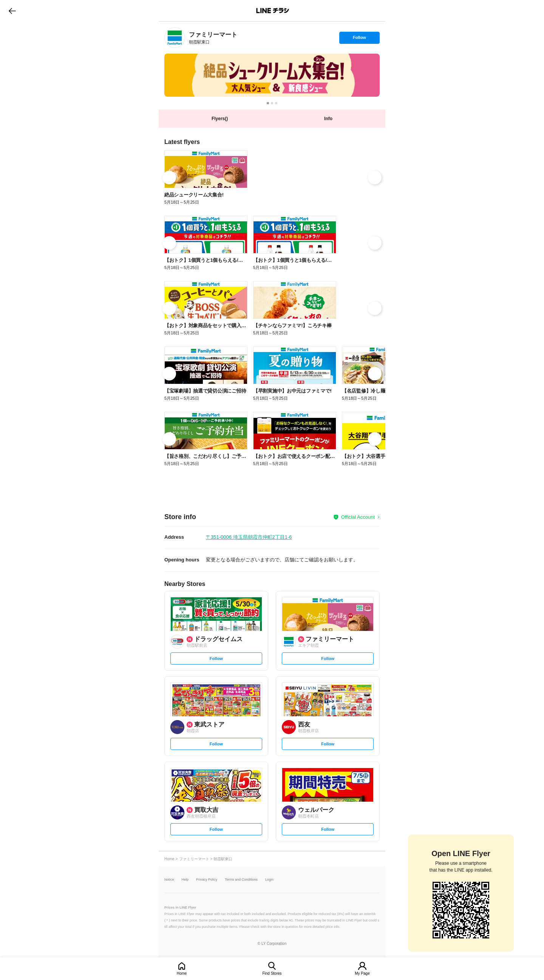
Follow (359, 39)
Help (185, 880)
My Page (362, 973)
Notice (169, 880)
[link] (175, 38)
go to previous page (12, 11)
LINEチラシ (273, 11)
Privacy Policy (207, 880)
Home (182, 973)
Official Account (358, 517)
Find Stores (272, 973)
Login (269, 880)
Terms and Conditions (241, 880)
